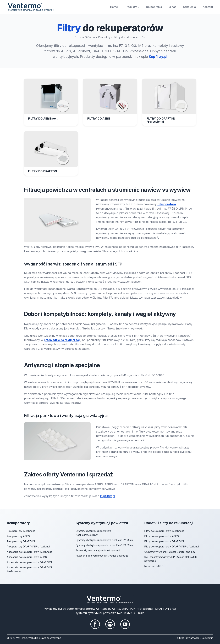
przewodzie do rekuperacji (62, 340)
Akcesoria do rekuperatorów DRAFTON (29, 562)
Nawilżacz (150, 566)
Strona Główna (85, 37)
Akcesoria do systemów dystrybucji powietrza (102, 555)
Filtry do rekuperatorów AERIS (162, 536)
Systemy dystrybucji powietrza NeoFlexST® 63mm (104, 545)
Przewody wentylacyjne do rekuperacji (98, 550)
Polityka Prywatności (187, 638)
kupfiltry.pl (108, 496)
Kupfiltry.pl (158, 57)
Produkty (104, 37)
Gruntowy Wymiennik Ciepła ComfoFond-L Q (170, 552)
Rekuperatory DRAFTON (21, 541)
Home (114, 7)
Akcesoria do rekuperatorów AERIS (27, 557)
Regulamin (207, 638)
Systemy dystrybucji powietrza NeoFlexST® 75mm (104, 540)
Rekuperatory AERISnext (21, 531)
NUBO (160, 566)
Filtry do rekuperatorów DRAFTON (164, 541)
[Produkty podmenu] (138, 7)
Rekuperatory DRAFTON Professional (28, 546)
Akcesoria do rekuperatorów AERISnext (29, 552)
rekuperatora (167, 204)
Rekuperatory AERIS (18, 536)
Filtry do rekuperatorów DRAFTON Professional (172, 546)
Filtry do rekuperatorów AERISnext (164, 531)
